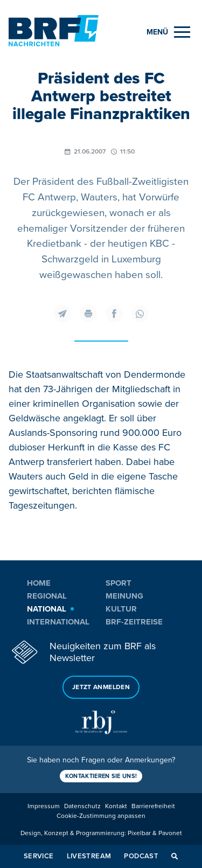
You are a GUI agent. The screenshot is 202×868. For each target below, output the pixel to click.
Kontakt (116, 806)
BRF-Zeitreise (134, 622)
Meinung (124, 596)
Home (39, 583)
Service (39, 856)
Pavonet (170, 833)
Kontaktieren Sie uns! (101, 776)
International (58, 622)
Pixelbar (139, 833)
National (47, 609)
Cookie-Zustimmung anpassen (101, 816)
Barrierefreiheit (153, 806)
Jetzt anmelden (101, 687)
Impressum (44, 806)
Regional (47, 596)
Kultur (121, 609)
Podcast (141, 856)
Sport (119, 583)
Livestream (89, 856)
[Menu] (168, 32)
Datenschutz (82, 806)
